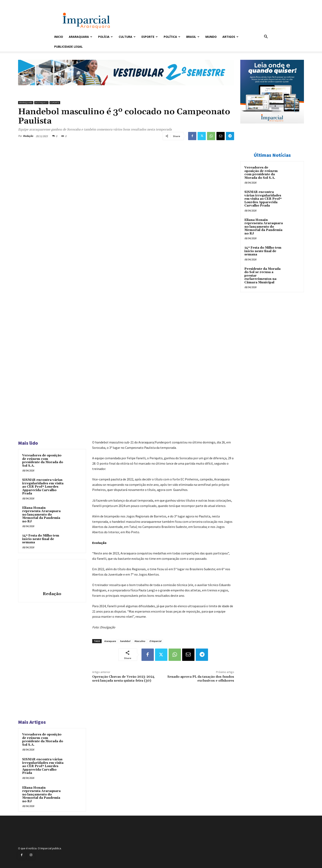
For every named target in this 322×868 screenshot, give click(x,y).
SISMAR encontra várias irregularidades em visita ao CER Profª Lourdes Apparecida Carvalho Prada (43, 487)
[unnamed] (126, 89)
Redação (28, 136)
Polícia (105, 37)
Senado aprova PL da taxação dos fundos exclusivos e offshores (201, 679)
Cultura (127, 37)
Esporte (150, 37)
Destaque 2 (41, 103)
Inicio (59, 37)
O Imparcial (155, 641)
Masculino (140, 641)
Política (172, 37)
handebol (125, 641)
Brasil (193, 37)
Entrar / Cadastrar (61, 3)
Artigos (230, 37)
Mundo (211, 37)
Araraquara (80, 37)
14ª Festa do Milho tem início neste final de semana (41, 539)
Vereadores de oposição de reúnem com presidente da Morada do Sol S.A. (43, 461)
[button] (266, 37)
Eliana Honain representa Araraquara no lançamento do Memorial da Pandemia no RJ (41, 515)
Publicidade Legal (68, 47)
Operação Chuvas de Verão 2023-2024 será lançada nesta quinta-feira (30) (123, 679)
